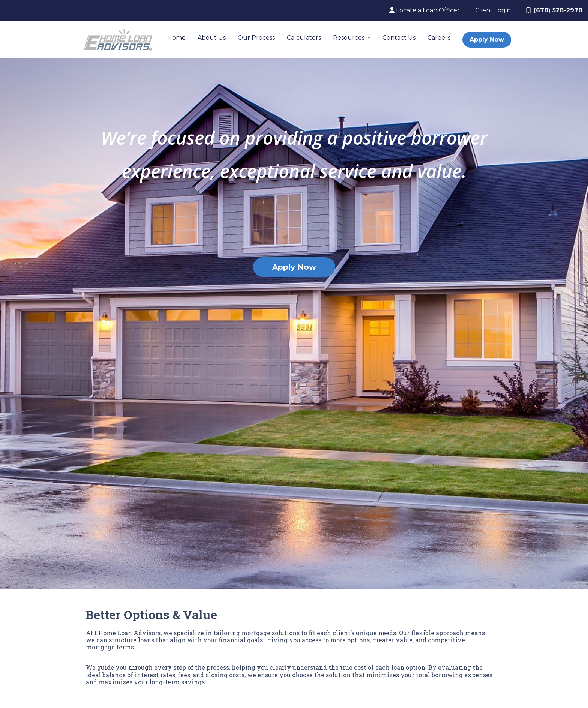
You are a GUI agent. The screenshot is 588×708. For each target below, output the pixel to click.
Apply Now (487, 40)
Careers (439, 38)
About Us (212, 38)
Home (176, 38)
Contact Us (399, 38)
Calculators (304, 38)
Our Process (256, 38)
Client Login (493, 10)
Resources (349, 38)
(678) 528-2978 (554, 10)
